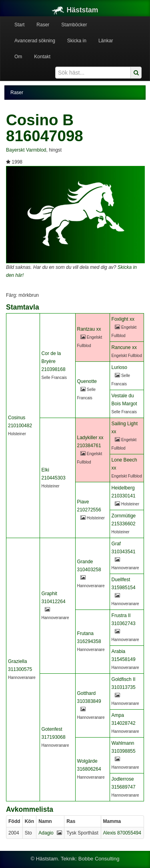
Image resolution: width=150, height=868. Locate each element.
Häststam (75, 10)
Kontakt (42, 57)
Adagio (46, 833)
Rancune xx (124, 347)
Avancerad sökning (35, 41)
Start (19, 25)
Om (18, 57)
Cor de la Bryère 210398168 (54, 361)
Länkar (106, 41)
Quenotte (87, 381)
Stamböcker (74, 25)
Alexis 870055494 (122, 833)
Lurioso (119, 367)
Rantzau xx (89, 329)
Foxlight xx (123, 319)
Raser (43, 25)
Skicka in (77, 41)
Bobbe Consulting (99, 859)
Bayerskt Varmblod (26, 150)
